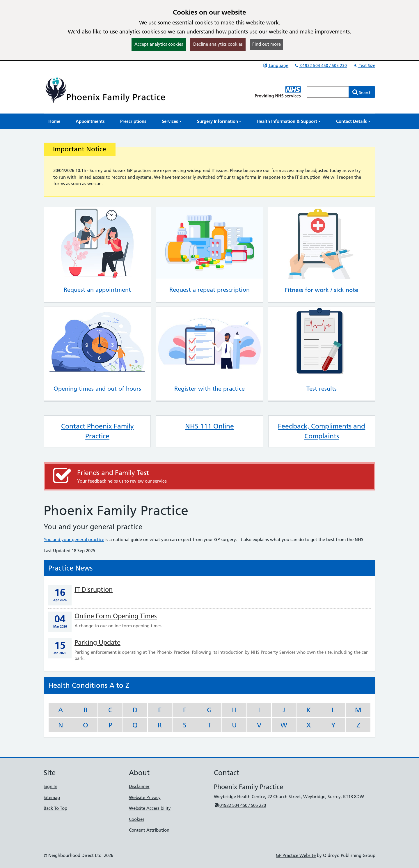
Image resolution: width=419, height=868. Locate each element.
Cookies (137, 819)
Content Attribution (149, 830)
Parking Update (97, 643)
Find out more (267, 44)
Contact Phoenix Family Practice (97, 431)
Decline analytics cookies (218, 44)
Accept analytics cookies (159, 44)
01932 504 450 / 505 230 (320, 65)
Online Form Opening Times (116, 616)
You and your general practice (74, 540)
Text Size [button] (364, 65)
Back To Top (55, 808)
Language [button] (275, 65)
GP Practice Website (296, 855)
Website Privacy (145, 797)
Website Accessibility (150, 808)
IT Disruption (94, 590)
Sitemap (52, 797)
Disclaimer (139, 786)
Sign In (50, 786)
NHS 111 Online (210, 426)
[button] (172, 121)
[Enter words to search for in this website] (328, 92)
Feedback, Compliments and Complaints (322, 431)
